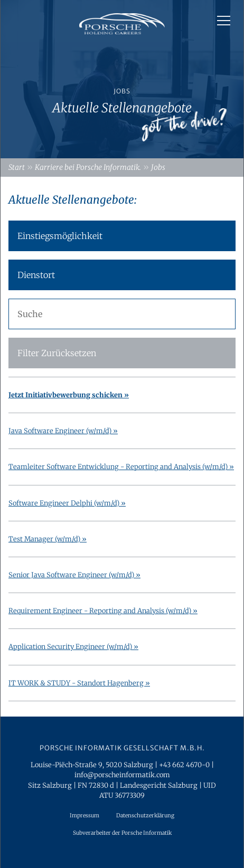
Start (17, 167)
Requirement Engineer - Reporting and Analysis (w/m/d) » (103, 611)
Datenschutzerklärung (145, 815)
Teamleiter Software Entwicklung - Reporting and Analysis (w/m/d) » (121, 466)
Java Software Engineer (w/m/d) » (63, 431)
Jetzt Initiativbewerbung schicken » (69, 395)
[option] (122, 79)
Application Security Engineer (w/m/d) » (73, 646)
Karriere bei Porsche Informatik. (88, 167)
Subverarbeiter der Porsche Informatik (122, 833)
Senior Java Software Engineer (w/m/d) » (74, 575)
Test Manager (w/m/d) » (48, 539)
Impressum (85, 815)
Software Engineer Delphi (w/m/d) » (67, 503)
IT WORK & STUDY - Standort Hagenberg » (79, 683)
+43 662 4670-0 (184, 765)
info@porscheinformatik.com (122, 775)
